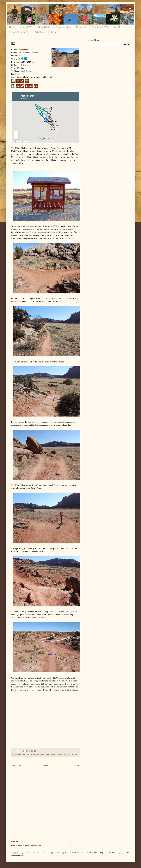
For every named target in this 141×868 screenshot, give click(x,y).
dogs (35, 755)
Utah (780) (117, 27)
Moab (43, 755)
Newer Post (16, 766)
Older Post (75, 766)
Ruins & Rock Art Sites (20, 32)
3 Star (20, 755)
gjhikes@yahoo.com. (33, 846)
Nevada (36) (82, 27)
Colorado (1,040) (64, 27)
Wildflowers (41, 32)
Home (12, 27)
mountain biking (62, 755)
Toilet (71, 755)
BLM (30, 755)
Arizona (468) (26, 27)
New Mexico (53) (100, 27)
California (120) (44, 27)
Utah (76, 755)
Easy (39, 755)
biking (25, 755)
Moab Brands (51, 755)
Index (53, 32)
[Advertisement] (109, 67)
